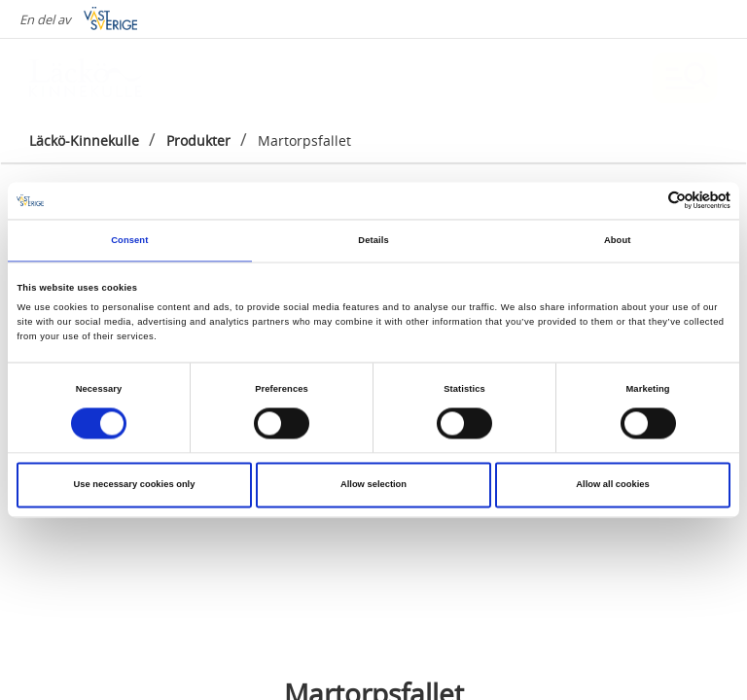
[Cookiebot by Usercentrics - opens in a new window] (645, 201)
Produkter (198, 140)
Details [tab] (373, 240)
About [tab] (618, 240)
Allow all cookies (612, 485)
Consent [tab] (129, 240)
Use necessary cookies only (135, 485)
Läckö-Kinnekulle (84, 140)
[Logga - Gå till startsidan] (97, 78)
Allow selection (373, 485)
